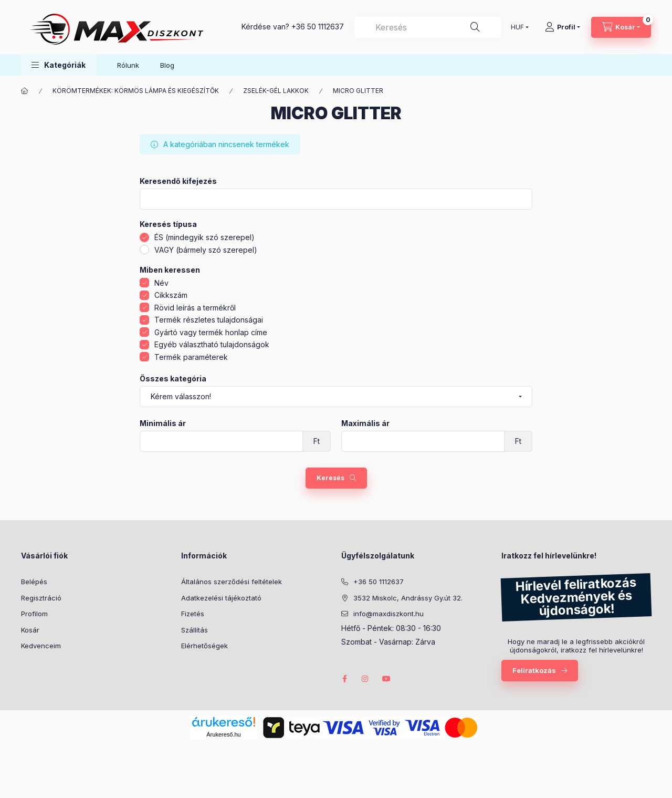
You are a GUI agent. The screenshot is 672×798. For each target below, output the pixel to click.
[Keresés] (475, 27)
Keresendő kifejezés (178, 181)
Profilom (34, 614)
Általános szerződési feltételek (232, 582)
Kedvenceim (41, 646)
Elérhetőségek (204, 646)
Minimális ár (163, 423)
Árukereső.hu (223, 734)
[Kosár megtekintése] (621, 27)
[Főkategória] (25, 91)
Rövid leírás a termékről (195, 308)
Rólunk (128, 65)
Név (161, 283)
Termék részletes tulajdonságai (209, 320)
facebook (344, 679)
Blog (167, 65)
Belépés (34, 582)
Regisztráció (41, 598)
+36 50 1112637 (318, 27)
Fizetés (193, 614)
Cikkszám (171, 295)
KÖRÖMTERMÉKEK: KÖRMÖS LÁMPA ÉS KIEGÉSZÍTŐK (136, 91)
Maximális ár (365, 423)
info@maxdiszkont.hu (388, 614)
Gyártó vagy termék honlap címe (211, 332)
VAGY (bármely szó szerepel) (206, 250)
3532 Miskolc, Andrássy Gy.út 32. (408, 598)
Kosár (30, 630)
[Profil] (563, 27)
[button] (59, 65)
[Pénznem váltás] (517, 27)
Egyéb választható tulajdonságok (212, 344)
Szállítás (195, 630)
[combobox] (428, 27)
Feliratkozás (534, 670)
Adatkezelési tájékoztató (221, 598)
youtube (386, 679)
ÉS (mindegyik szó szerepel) (204, 237)
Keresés (330, 478)
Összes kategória (173, 379)
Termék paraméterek (191, 357)
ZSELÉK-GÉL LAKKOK (276, 91)
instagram (365, 679)
